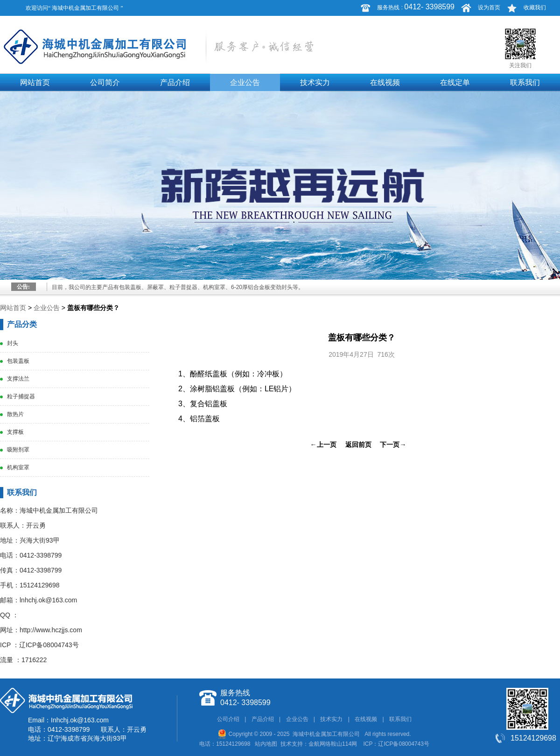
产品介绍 (175, 82)
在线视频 (385, 82)
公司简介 (105, 82)
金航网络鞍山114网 (333, 744)
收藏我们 (535, 7)
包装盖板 (18, 361)
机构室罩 (18, 467)
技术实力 (315, 82)
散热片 (15, 414)
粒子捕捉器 (21, 396)
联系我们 (525, 82)
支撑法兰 (18, 379)
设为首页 (489, 7)
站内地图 (266, 744)
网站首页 (35, 82)
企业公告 (245, 82)
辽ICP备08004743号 (49, 645)
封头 (13, 343)
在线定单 (455, 82)
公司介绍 (228, 719)
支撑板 (15, 432)
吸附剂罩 (18, 450)
